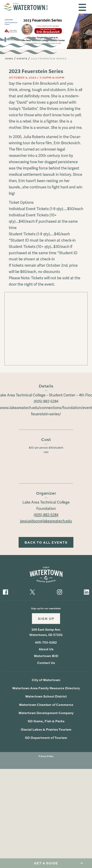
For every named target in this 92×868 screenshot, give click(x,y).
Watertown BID (46, 656)
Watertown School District (46, 696)
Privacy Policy (46, 756)
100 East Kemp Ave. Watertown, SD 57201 (46, 632)
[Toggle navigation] (82, 7)
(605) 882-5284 (46, 515)
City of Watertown (46, 680)
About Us (46, 649)
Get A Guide (46, 863)
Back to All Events (46, 542)
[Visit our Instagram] (60, 592)
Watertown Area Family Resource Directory (46, 688)
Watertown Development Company (46, 713)
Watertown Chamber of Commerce (46, 705)
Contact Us (46, 663)
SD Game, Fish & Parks (46, 721)
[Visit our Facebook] (5, 592)
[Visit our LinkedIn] (87, 592)
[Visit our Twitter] (32, 592)
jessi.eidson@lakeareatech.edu (46, 521)
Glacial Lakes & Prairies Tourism (46, 729)
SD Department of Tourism (46, 738)
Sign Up (46, 619)
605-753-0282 (46, 642)
